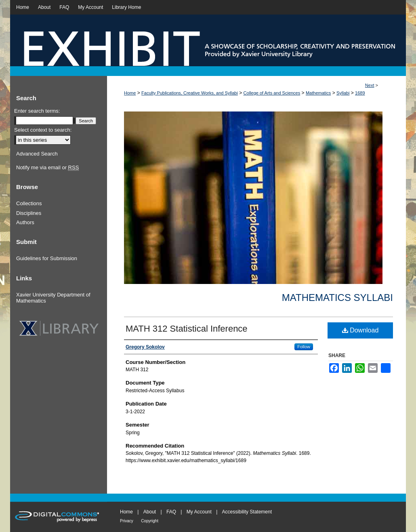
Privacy (127, 521)
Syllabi (343, 93)
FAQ (171, 512)
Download (360, 330)
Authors (25, 222)
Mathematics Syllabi (337, 298)
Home (130, 93)
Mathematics (318, 93)
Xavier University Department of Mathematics (53, 298)
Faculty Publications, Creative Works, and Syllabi (190, 93)
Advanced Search (37, 154)
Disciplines (29, 213)
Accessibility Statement (247, 512)
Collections (29, 203)
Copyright (150, 521)
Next (370, 85)
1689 (360, 93)
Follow (304, 347)
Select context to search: (43, 130)
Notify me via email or (47, 168)
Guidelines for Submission (47, 258)
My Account (199, 512)
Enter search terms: (37, 111)
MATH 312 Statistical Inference (187, 329)
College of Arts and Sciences (272, 93)
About (150, 512)
